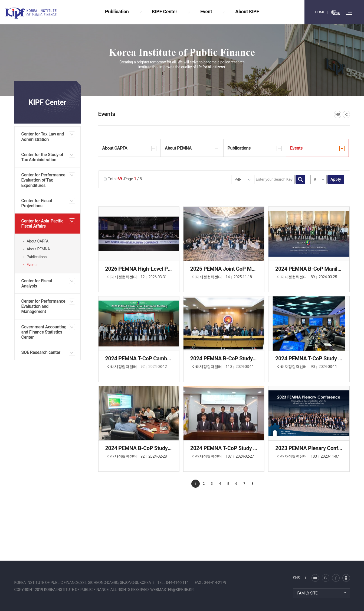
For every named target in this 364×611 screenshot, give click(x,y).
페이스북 (336, 578)
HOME (320, 12)
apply (336, 179)
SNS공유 (346, 114)
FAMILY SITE (308, 593)
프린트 (338, 114)
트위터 (326, 578)
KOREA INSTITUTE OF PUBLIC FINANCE (37, 13)
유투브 (346, 578)
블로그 (315, 578)
